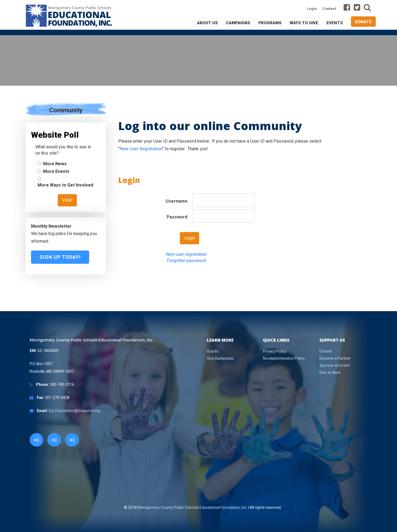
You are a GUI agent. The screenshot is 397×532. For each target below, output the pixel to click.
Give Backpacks (220, 358)
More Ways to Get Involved (65, 185)
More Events (56, 171)
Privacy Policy (275, 351)
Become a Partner (335, 358)
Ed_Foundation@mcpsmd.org (74, 411)
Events (335, 23)
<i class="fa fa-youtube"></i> (72, 441)
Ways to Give (304, 23)
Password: (177, 217)
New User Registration (141, 149)
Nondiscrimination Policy (284, 358)
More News (55, 164)
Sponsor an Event (334, 365)
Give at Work (330, 372)
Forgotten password (186, 261)
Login (312, 8)
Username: (177, 201)
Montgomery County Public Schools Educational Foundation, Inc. (192, 507)
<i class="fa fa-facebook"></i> (37, 441)
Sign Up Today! (60, 257)
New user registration (186, 254)
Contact (329, 8)
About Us (207, 23)
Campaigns (238, 23)
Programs (270, 23)
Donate (363, 22)
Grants (213, 351)
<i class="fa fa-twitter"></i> (54, 441)
